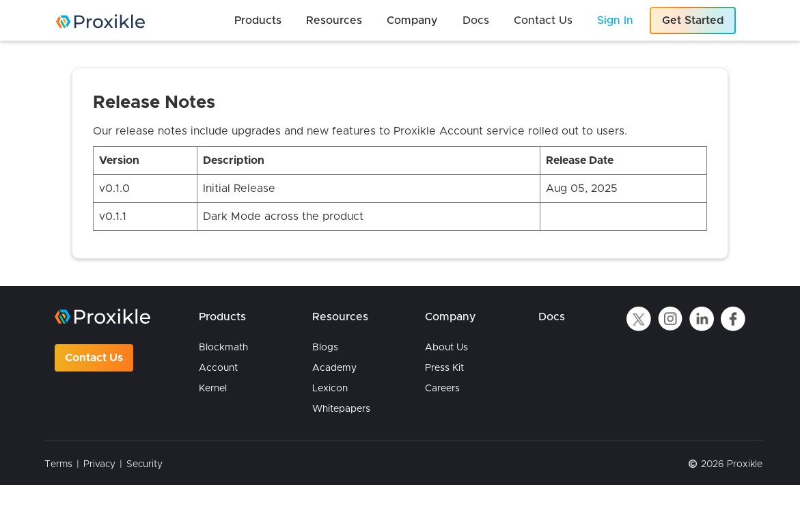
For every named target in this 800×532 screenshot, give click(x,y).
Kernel (213, 389)
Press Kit (444, 368)
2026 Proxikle (732, 464)
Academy (334, 368)
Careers (442, 389)
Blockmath (223, 348)
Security (144, 464)
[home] (100, 21)
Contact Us (94, 358)
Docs (552, 317)
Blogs (325, 348)
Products (222, 317)
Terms (58, 464)
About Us (446, 348)
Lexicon (330, 389)
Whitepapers (341, 409)
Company (451, 317)
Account (218, 368)
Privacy (99, 464)
